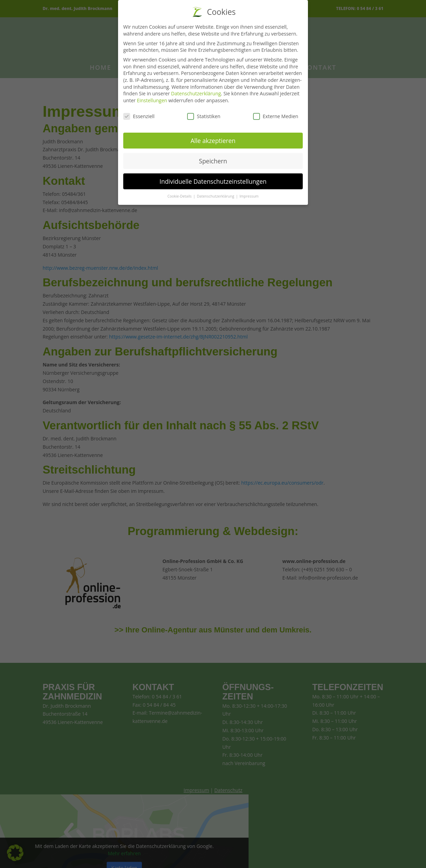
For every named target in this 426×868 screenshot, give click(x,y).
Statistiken (204, 113)
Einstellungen (152, 97)
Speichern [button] (213, 158)
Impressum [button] (249, 193)
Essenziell (139, 113)
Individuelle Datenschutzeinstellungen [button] (213, 178)
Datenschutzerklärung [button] (216, 193)
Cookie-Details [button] (180, 193)
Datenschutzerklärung (196, 90)
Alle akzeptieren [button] (213, 137)
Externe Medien (276, 113)
